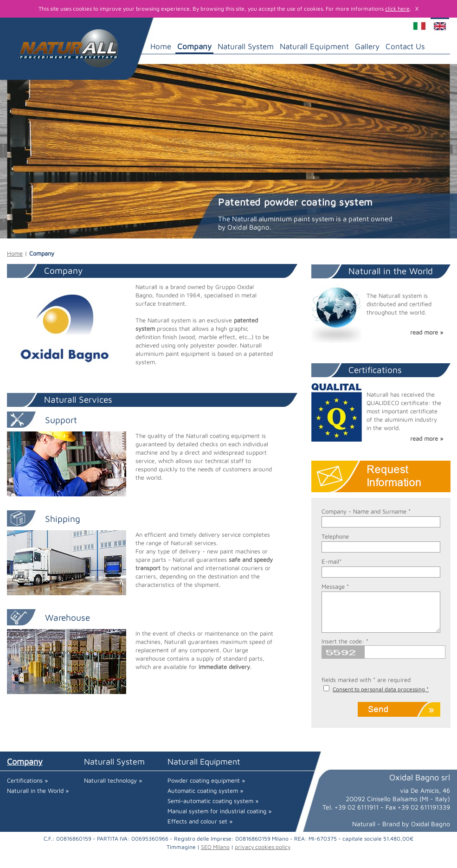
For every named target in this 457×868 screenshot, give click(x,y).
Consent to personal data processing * (381, 689)
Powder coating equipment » (206, 780)
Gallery (367, 46)
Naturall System (246, 46)
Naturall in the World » (38, 791)
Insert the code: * (345, 641)
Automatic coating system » (205, 791)
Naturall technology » (113, 780)
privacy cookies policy (263, 847)
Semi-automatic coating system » (213, 801)
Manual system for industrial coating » (219, 811)
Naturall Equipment (314, 46)
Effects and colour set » (200, 821)
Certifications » (27, 780)
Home (161, 46)
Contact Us (405, 46)
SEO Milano (215, 847)
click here (397, 9)
